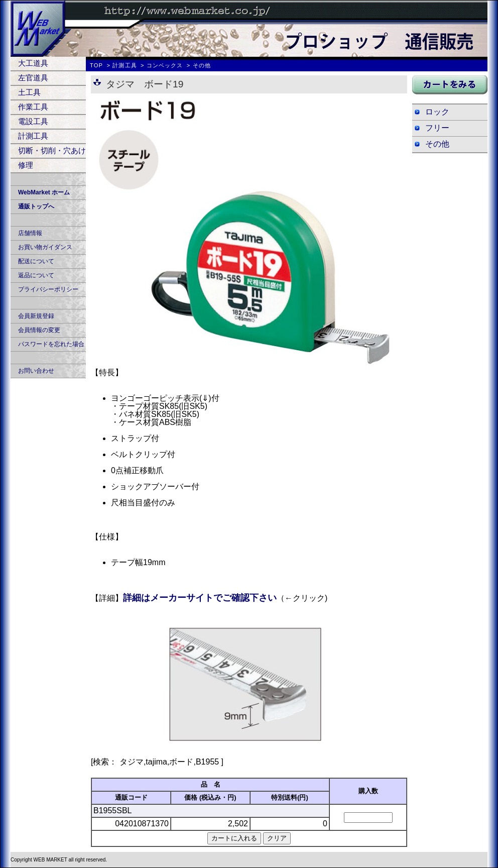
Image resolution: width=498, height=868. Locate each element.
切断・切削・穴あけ (52, 150)
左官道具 (33, 78)
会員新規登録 (36, 316)
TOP (96, 65)
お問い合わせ (36, 371)
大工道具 (33, 63)
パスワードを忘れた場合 (51, 344)
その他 (437, 144)
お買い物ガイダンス (45, 247)
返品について (36, 275)
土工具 (29, 92)
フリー (437, 128)
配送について (36, 261)
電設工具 (33, 121)
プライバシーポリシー (48, 289)
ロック (437, 112)
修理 (26, 165)
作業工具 (33, 107)
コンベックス (165, 65)
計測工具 (33, 136)
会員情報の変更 (39, 330)
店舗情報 (30, 233)
